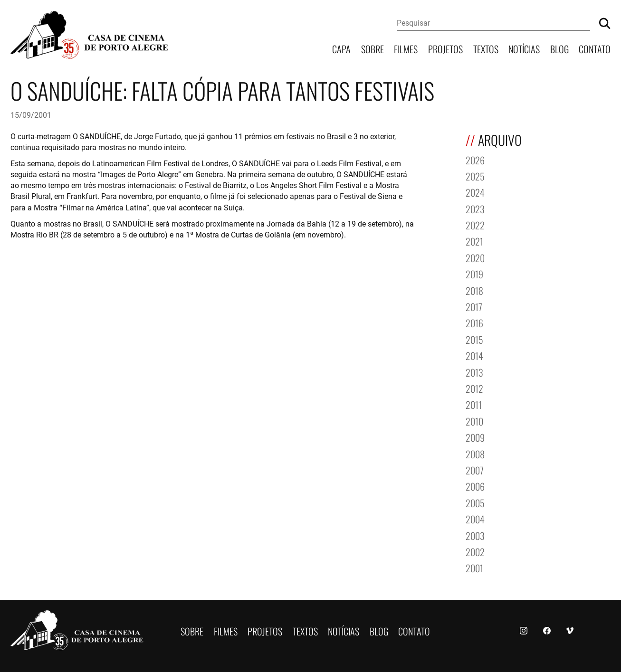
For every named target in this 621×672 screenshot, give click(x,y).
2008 (475, 453)
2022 (475, 224)
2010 (474, 421)
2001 (474, 567)
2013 (474, 372)
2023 (475, 208)
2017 (474, 306)
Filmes (406, 48)
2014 (474, 355)
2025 (475, 175)
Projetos (445, 48)
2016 (474, 322)
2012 (474, 388)
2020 (475, 257)
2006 (475, 486)
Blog (559, 48)
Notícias (524, 48)
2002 (475, 551)
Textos (486, 48)
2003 (475, 535)
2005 (475, 502)
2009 (475, 437)
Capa (341, 48)
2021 (474, 241)
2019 (474, 273)
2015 (474, 339)
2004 (475, 518)
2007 (475, 469)
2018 (474, 290)
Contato (595, 48)
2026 (475, 159)
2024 (475, 192)
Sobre (373, 48)
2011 (474, 404)
